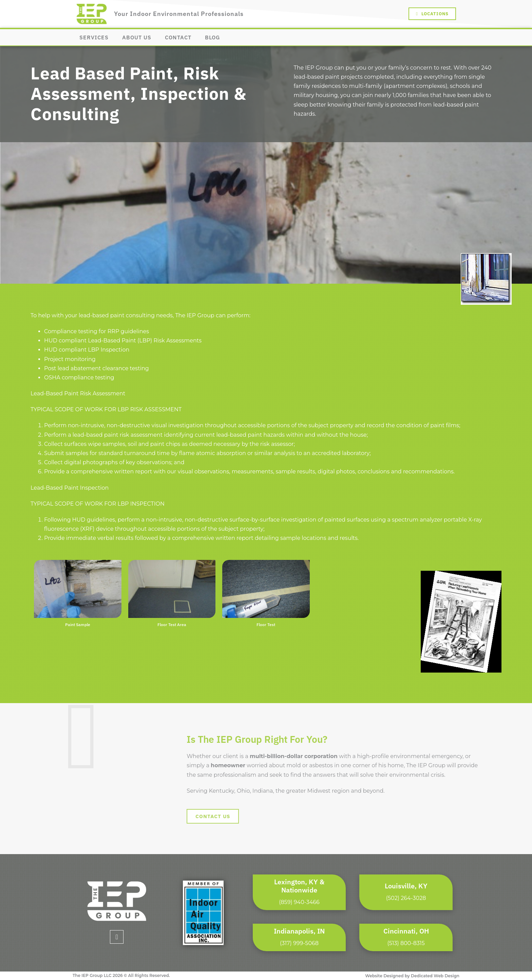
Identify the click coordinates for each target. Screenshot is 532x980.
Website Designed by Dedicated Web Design (412, 976)
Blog (212, 37)
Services (94, 37)
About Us (137, 37)
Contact (178, 37)
